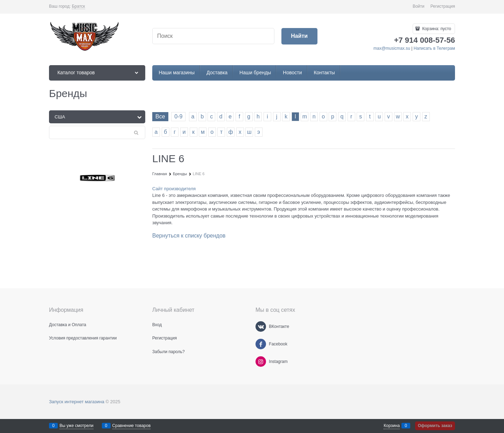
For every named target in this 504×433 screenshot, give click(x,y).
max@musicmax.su (392, 48)
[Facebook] (261, 344)
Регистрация (443, 6)
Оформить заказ (435, 426)
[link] (78, 6)
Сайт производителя (174, 189)
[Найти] (299, 36)
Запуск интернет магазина (77, 402)
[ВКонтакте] (261, 327)
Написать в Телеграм (434, 48)
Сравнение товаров (132, 426)
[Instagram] (261, 362)
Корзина (392, 426)
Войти (419, 6)
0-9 (178, 116)
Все (160, 116)
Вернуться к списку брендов (189, 236)
